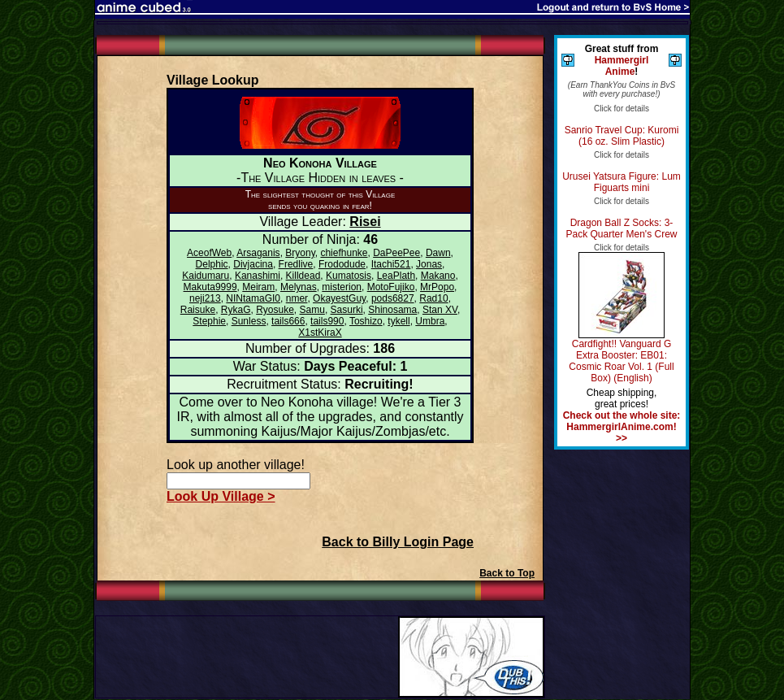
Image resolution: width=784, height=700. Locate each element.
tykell (398, 321)
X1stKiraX (320, 333)
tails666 (288, 321)
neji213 (205, 298)
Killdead (303, 276)
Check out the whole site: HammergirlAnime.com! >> (622, 427)
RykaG (236, 310)
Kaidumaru (206, 276)
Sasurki (347, 310)
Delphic (212, 264)
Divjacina (253, 264)
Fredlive (296, 264)
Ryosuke (275, 310)
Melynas (299, 287)
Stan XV (440, 310)
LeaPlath (396, 276)
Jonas (429, 264)
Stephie (209, 321)
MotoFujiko (391, 287)
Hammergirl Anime (622, 66)
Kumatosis (349, 276)
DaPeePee (396, 253)
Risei (365, 222)
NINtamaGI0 (253, 298)
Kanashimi (258, 276)
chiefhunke (344, 253)
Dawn (438, 253)
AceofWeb (209, 253)
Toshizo (366, 321)
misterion (342, 287)
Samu (312, 310)
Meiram (258, 287)
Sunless (249, 321)
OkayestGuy (339, 298)
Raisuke (198, 310)
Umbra (430, 321)
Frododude (342, 264)
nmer (297, 298)
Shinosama (392, 310)
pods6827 (393, 298)
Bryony (300, 253)
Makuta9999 (210, 287)
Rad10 (433, 298)
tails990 (327, 321)
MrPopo (437, 287)
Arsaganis (258, 253)
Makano (438, 276)
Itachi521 (391, 264)
